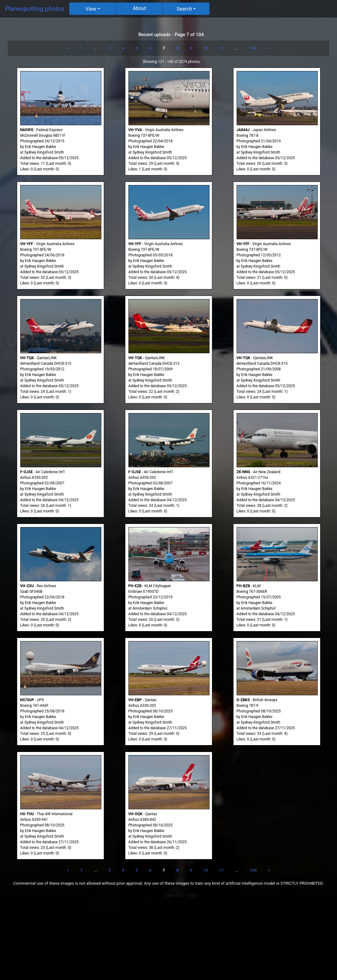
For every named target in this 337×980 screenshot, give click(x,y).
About (140, 8)
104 (253, 48)
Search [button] (184, 9)
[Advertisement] (168, 936)
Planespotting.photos (35, 9)
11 (221, 48)
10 (206, 48)
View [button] (91, 9)
